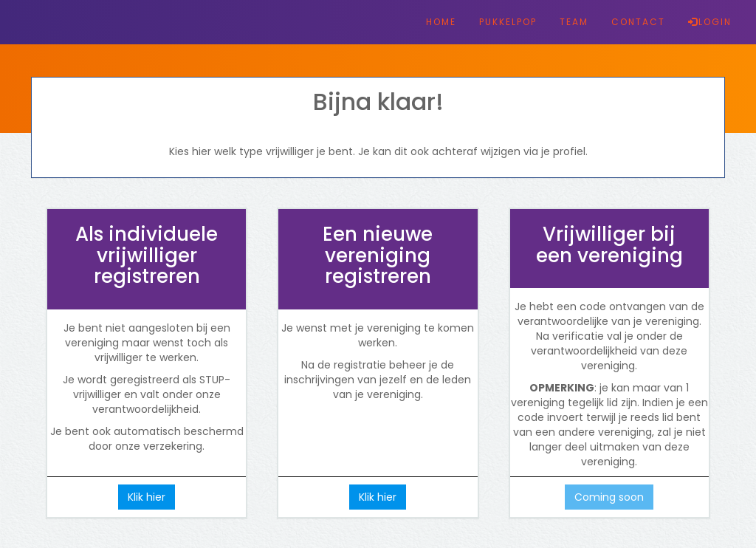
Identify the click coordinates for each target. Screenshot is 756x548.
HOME (441, 22)
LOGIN (710, 22)
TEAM (574, 22)
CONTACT (638, 22)
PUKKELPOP (508, 22)
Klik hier (147, 497)
